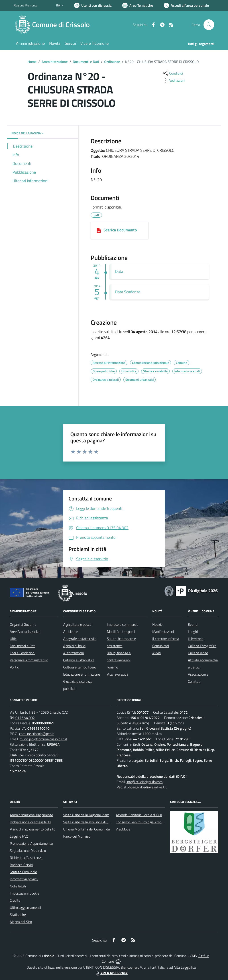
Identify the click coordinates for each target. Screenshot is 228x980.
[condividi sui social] (173, 73)
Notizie (157, 624)
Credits (15, 900)
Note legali (18, 886)
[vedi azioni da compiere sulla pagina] (174, 80)
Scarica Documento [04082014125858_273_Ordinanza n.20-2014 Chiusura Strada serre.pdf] (120, 230)
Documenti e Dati (86, 62)
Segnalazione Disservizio (28, 850)
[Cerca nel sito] (209, 25)
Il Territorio (196, 639)
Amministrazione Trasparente (31, 815)
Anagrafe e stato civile (80, 639)
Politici (15, 667)
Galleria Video (198, 653)
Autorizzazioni (73, 653)
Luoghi (193, 632)
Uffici (13, 639)
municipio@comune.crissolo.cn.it (43, 739)
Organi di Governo (23, 624)
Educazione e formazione (82, 674)
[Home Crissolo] (54, 25)
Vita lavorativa (118, 674)
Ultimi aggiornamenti (25, 907)
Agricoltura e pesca (77, 624)
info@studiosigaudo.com (145, 782)
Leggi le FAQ (19, 836)
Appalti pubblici (74, 646)
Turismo (112, 667)
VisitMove (123, 829)
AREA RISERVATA (111, 973)
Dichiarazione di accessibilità (31, 822)
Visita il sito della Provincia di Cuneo (90, 822)
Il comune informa (166, 639)
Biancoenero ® (131, 967)
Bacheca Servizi (21, 865)
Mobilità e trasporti (121, 632)
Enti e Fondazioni (22, 653)
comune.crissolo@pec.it (37, 734)
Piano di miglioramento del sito (33, 829)
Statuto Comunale (23, 872)
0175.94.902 (25, 718)
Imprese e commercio (123, 624)
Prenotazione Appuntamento (31, 843)
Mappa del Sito (21, 922)
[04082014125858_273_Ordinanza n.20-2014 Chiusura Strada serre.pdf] (99, 230)
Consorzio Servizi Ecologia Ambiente (142, 822)
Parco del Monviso (77, 836)
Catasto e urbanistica (79, 660)
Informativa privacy (24, 879)
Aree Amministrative (25, 632)
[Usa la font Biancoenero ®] (93, 5)
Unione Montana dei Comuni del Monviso (94, 829)
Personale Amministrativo (29, 660)
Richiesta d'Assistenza (26, 858)
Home (32, 62)
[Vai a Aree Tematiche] (138, 5)
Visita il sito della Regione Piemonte (90, 815)
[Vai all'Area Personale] (186, 5)
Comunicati (161, 646)
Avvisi (157, 653)
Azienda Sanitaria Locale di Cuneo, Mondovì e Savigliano (157, 815)
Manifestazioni (163, 632)
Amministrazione (55, 62)
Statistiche (18, 915)
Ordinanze (112, 62)
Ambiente (70, 632)
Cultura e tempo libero (80, 667)
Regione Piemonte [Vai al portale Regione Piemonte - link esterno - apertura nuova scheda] (26, 5)
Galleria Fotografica (202, 646)
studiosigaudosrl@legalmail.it (145, 787)
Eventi (193, 624)
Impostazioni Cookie (24, 893)
